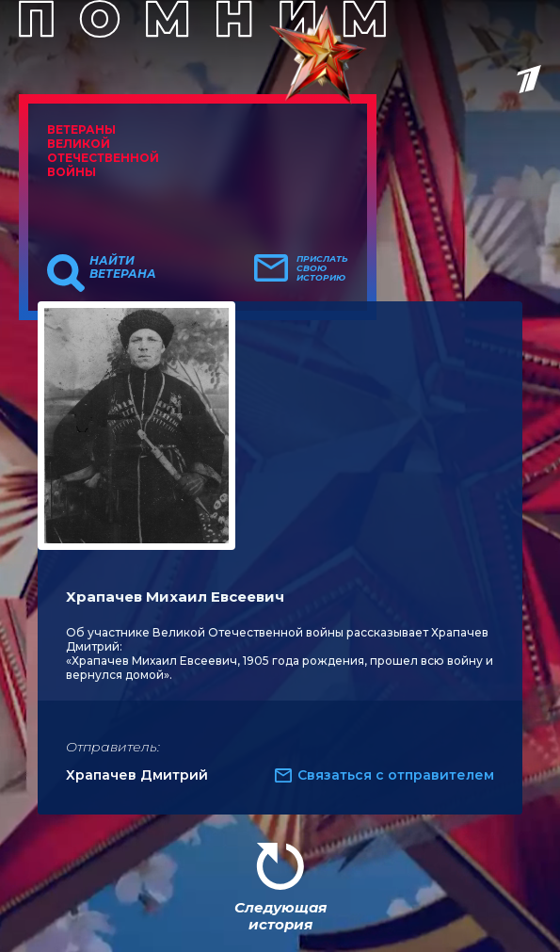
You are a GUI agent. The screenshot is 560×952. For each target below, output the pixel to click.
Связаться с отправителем (396, 775)
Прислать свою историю (322, 268)
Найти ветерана (123, 267)
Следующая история (280, 916)
